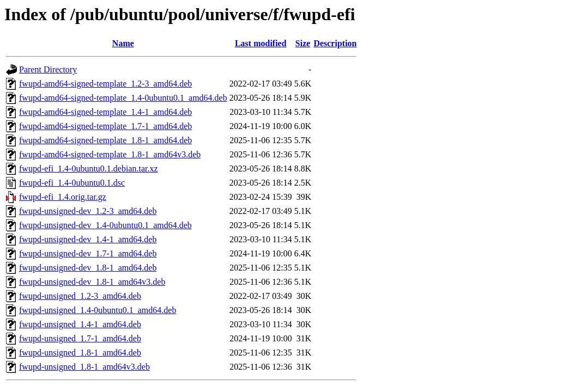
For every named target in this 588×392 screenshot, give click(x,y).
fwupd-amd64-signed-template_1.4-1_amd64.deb (105, 112)
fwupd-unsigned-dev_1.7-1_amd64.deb (88, 253)
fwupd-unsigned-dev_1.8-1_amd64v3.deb (92, 282)
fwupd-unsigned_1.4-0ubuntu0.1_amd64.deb (98, 310)
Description (335, 43)
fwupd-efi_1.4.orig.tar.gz (63, 197)
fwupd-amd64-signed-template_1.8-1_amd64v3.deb (110, 154)
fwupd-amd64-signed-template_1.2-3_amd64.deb (105, 84)
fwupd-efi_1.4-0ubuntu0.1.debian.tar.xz (89, 169)
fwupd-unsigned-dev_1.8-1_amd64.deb (88, 268)
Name (123, 43)
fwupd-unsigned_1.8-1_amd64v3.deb (84, 367)
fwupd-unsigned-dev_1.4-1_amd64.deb (88, 239)
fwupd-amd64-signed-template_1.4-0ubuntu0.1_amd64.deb (123, 98)
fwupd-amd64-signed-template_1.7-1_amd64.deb (105, 126)
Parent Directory (48, 69)
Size (303, 43)
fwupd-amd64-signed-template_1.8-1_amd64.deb (105, 140)
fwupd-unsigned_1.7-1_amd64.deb (80, 338)
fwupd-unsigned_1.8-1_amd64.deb (80, 353)
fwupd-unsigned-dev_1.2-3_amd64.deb (88, 211)
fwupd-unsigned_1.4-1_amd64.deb (80, 324)
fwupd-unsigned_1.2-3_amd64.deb (80, 296)
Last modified (261, 43)
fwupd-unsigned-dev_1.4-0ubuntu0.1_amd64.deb (105, 225)
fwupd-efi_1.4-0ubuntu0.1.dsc (72, 183)
